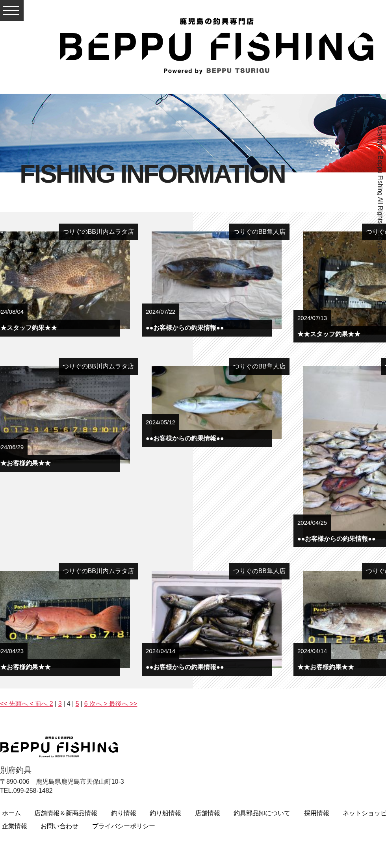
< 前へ (40, 704)
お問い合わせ (59, 826)
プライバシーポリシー (124, 826)
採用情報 (317, 813)
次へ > (98, 704)
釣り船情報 (165, 813)
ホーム (11, 813)
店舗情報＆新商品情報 (66, 813)
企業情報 (15, 826)
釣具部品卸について (262, 813)
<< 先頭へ (15, 704)
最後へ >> (122, 704)
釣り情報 (124, 813)
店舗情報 (208, 813)
